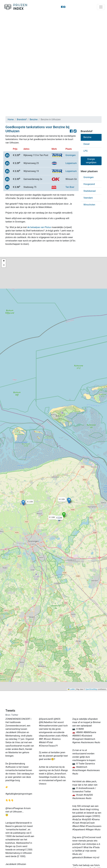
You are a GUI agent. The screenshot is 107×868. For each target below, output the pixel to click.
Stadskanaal (90, 191)
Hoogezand (89, 184)
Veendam (88, 198)
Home (11, 119)
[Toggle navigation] (101, 7)
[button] (64, 515)
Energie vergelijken (91, 161)
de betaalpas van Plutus (39, 227)
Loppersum (71, 163)
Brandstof (22, 119)
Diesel (87, 144)
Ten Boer (70, 187)
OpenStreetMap (91, 689)
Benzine (34, 119)
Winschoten (89, 205)
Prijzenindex (15, 7)
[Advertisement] (53, 35)
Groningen (71, 155)
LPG (86, 151)
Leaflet (71, 689)
